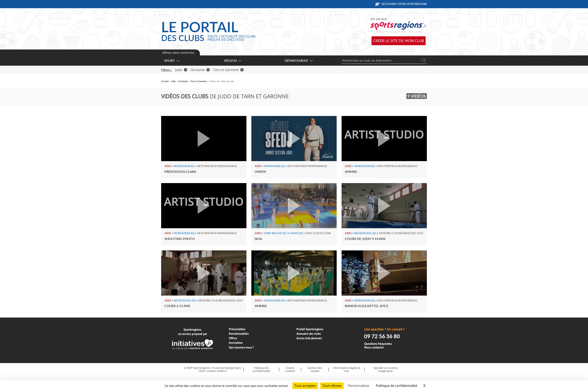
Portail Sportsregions (310, 329)
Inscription (236, 343)
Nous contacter (374, 347)
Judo (181, 70)
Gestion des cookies (315, 369)
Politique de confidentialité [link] (397, 386)
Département (299, 60)
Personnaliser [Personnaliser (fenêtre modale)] (359, 386)
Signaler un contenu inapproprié (386, 369)
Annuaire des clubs (309, 334)
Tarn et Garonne (228, 70)
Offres (233, 338)
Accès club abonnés (309, 338)
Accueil (165, 81)
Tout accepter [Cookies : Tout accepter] (305, 386)
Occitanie (200, 70)
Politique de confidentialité (261, 369)
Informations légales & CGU (347, 369)
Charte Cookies (290, 369)
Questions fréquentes (378, 344)
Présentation (237, 329)
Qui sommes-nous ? (241, 347)
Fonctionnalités (239, 334)
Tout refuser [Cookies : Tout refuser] (332, 386)
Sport (172, 60)
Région (233, 60)
